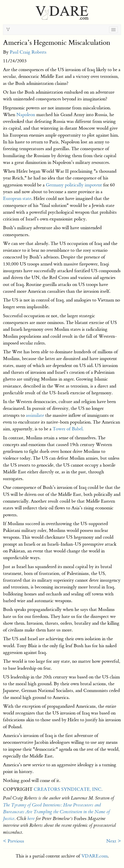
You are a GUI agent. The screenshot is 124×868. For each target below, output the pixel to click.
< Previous (14, 841)
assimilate (35, 415)
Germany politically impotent (74, 185)
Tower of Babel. (68, 429)
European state (17, 198)
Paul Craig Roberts (28, 52)
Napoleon (26, 115)
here (31, 819)
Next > (114, 841)
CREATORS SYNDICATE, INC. (68, 789)
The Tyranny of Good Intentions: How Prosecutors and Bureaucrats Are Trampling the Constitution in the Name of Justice (56, 812)
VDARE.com (94, 856)
